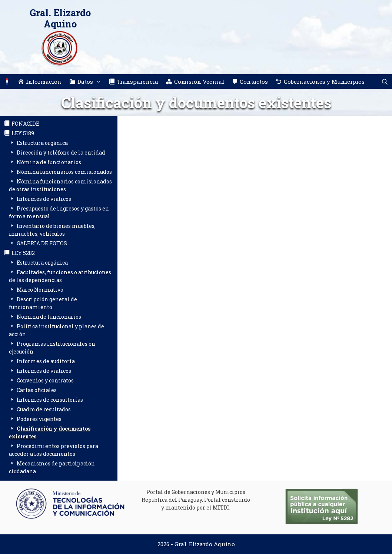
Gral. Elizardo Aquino (60, 18)
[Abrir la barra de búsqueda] (385, 82)
